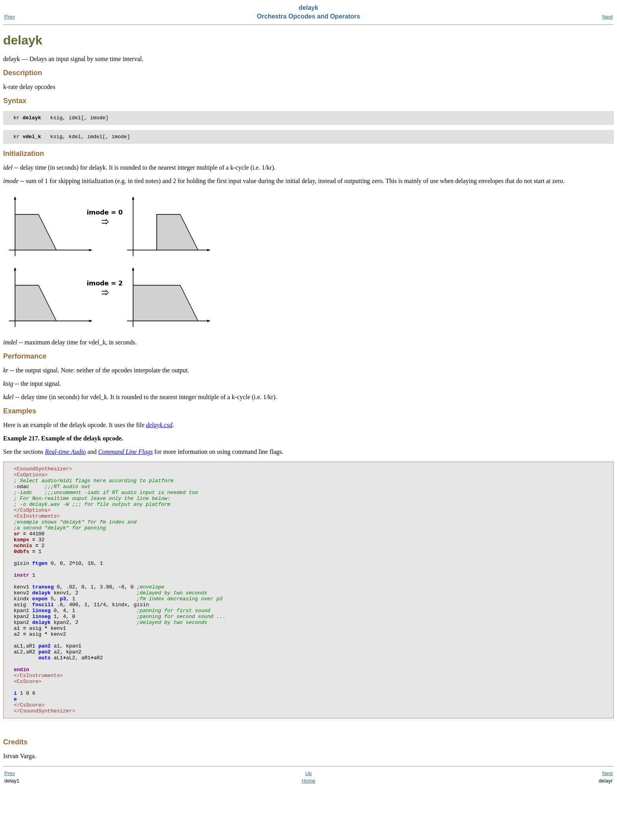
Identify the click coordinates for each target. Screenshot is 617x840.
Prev (10, 17)
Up (309, 825)
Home (309, 833)
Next (607, 17)
